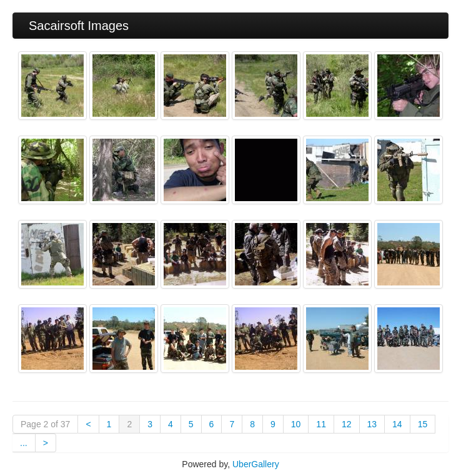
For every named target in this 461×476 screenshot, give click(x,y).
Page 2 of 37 (45, 424)
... (24, 443)
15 (423, 424)
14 (397, 424)
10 (296, 424)
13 (372, 424)
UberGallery (256, 464)
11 (321, 424)
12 (347, 424)
